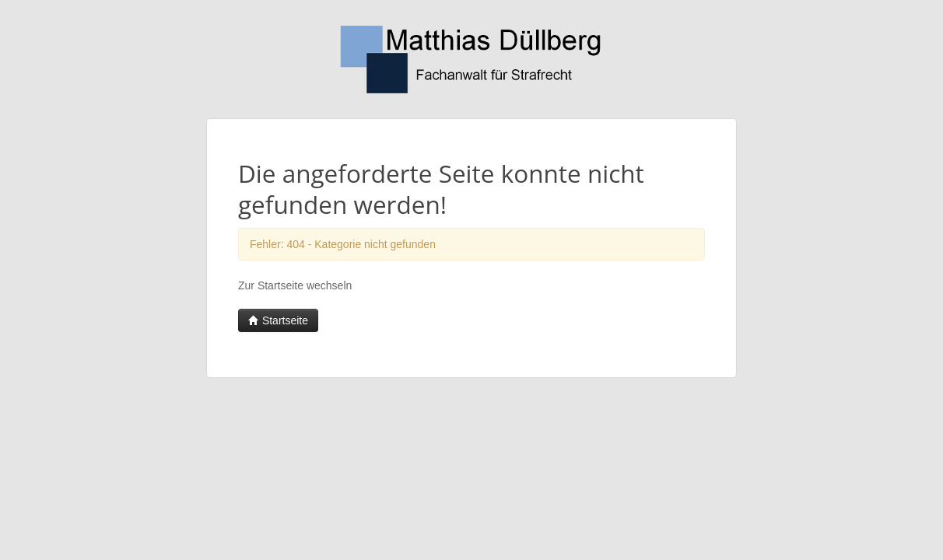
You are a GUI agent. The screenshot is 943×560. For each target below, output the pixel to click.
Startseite (278, 320)
